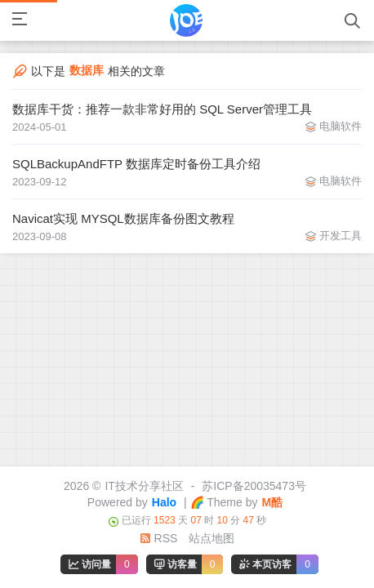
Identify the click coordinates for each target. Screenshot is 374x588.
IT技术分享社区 (144, 486)
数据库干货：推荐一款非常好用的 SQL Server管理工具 (162, 109)
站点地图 (211, 538)
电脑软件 (341, 126)
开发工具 (341, 236)
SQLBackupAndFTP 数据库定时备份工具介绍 (136, 164)
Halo (164, 502)
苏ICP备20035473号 (254, 486)
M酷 (272, 502)
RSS (159, 538)
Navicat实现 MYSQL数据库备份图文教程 (123, 218)
